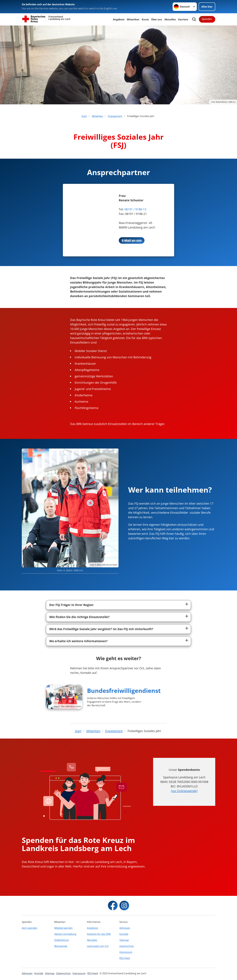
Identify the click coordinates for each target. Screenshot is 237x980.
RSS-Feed (125, 958)
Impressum (126, 952)
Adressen (125, 928)
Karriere (183, 19)
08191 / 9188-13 (135, 209)
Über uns (157, 19)
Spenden (207, 19)
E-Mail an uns (132, 240)
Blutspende (61, 946)
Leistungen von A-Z (98, 946)
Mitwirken (133, 19)
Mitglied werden (63, 928)
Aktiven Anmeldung (65, 934)
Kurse (145, 19)
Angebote (119, 19)
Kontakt (124, 934)
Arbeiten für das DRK (99, 934)
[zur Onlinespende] (184, 791)
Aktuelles (170, 19)
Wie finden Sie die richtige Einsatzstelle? (79, 617)
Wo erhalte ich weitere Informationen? (78, 641)
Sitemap (124, 940)
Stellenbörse (61, 940)
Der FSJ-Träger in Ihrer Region (71, 605)
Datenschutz (127, 946)
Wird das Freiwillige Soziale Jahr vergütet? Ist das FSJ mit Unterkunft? (101, 629)
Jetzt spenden (30, 928)
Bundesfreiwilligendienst (124, 691)
